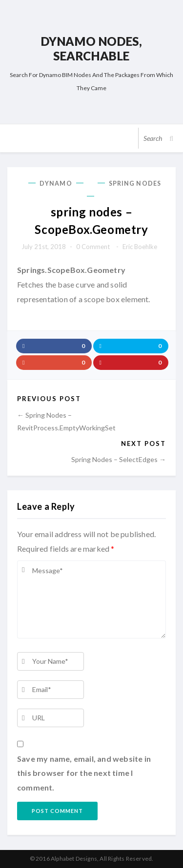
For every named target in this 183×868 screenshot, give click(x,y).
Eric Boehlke (140, 247)
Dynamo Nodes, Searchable (92, 48)
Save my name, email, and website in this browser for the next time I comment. (84, 773)
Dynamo (56, 183)
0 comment (93, 247)
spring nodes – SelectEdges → (119, 459)
